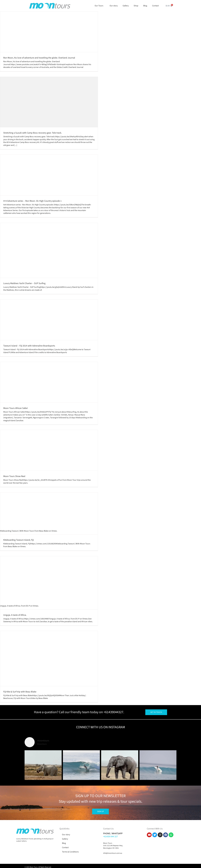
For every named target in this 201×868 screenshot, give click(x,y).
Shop (136, 6)
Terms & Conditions (70, 852)
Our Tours (100, 6)
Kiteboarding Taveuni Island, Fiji (18, 540)
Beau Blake (44, 531)
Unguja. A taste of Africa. (10, 606)
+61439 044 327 (110, 837)
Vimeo (54, 531)
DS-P (28, 606)
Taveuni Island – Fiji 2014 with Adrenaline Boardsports (29, 346)
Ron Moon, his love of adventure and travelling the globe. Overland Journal (39, 58)
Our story (114, 6)
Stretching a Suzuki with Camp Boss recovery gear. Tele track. (33, 133)
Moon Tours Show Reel (14, 476)
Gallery (126, 6)
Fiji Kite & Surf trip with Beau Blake (20, 692)
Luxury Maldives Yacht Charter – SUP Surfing (24, 283)
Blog (145, 6)
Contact (156, 6)
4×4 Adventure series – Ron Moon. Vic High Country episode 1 (32, 201)
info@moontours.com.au (113, 853)
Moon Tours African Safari (16, 408)
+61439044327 (113, 712)
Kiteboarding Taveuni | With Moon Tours (17, 531)
